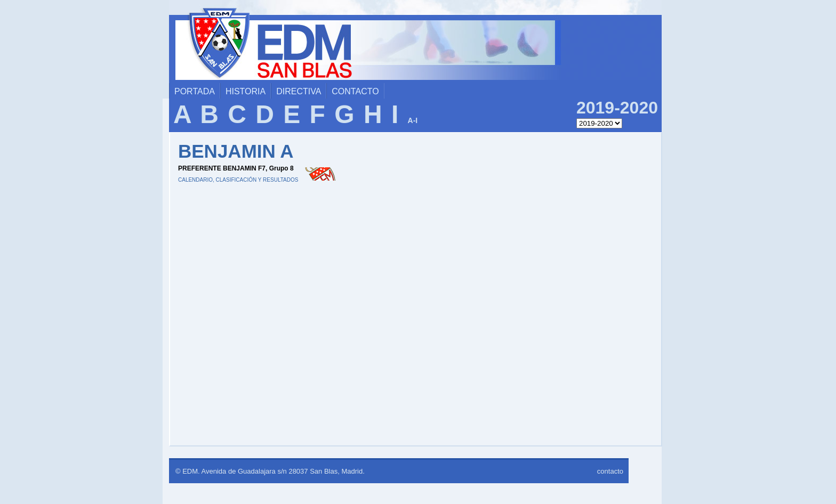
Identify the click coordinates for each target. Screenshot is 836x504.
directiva (299, 91)
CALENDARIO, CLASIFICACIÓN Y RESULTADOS (238, 180)
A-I (413, 120)
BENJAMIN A (236, 151)
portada (195, 91)
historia (246, 91)
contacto (355, 91)
